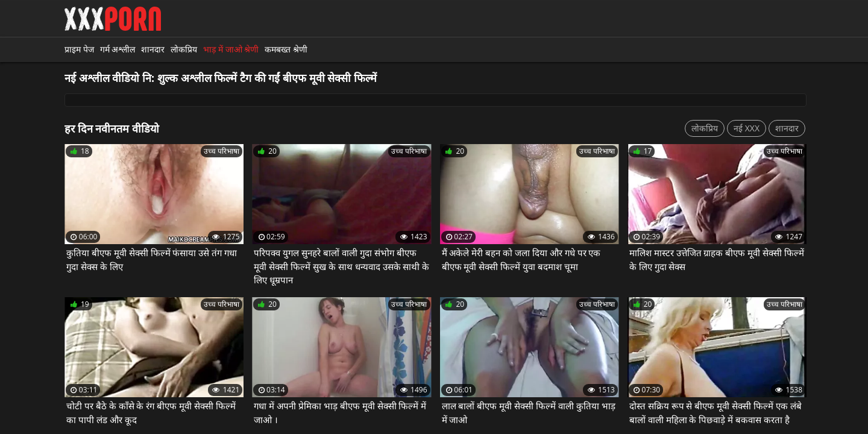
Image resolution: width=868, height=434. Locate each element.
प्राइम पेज (79, 49)
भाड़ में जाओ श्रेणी (231, 49)
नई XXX (747, 128)
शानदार (153, 49)
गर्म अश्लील (118, 49)
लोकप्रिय (184, 49)
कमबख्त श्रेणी (286, 49)
